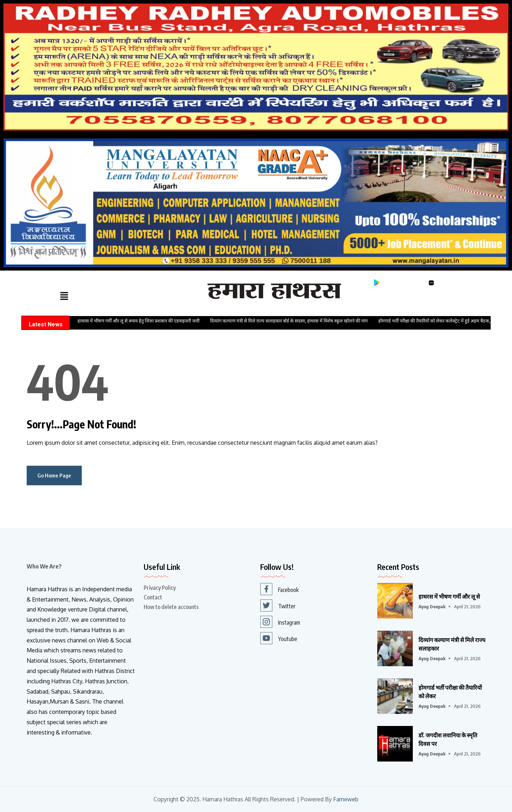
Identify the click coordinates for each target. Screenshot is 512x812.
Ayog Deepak (432, 607)
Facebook (279, 589)
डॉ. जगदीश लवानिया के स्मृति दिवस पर (448, 739)
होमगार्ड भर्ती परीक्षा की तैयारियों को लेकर (450, 692)
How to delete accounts (171, 607)
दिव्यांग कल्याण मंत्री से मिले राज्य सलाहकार (452, 644)
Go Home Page (54, 475)
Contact (153, 597)
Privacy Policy (160, 588)
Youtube (279, 638)
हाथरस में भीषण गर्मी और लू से (449, 597)
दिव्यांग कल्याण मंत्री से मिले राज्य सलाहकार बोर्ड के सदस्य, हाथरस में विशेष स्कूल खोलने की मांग (289, 321)
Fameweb (346, 799)
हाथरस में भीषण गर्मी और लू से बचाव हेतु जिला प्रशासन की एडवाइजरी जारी (138, 321)
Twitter (278, 605)
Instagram (280, 622)
